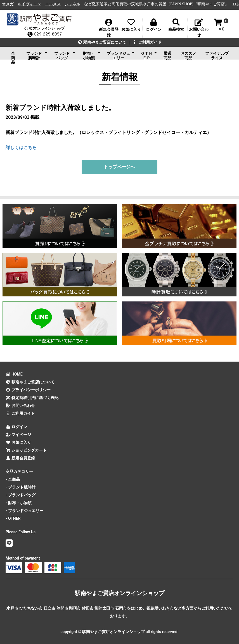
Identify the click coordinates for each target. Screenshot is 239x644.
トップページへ (119, 167)
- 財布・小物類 (19, 503)
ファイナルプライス (217, 55)
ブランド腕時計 (37, 55)
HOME (14, 374)
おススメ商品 (188, 55)
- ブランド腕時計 (21, 487)
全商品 (13, 55)
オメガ (12, 4)
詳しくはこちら (21, 148)
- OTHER (13, 518)
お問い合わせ (20, 405)
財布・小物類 (92, 55)
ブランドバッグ (65, 55)
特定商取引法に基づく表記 (32, 398)
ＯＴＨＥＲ (149, 55)
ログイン (16, 427)
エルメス (57, 4)
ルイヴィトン (33, 4)
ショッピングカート (26, 450)
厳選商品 (167, 55)
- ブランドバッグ (21, 495)
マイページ (18, 435)
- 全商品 (13, 479)
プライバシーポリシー (28, 390)
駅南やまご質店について (102, 42)
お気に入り (18, 442)
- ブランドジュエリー (24, 511)
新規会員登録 (20, 458)
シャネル (76, 4)
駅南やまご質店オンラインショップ (120, 593)
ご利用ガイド (147, 42)
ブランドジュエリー (121, 55)
